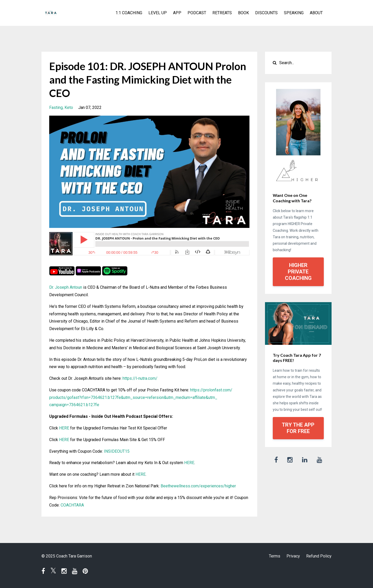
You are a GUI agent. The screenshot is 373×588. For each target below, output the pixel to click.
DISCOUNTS (266, 13)
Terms (275, 556)
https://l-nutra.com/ (140, 378)
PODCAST (197, 13)
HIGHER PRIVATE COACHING (298, 272)
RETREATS (222, 13)
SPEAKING (294, 13)
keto (69, 107)
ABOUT (316, 13)
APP (177, 13)
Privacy (293, 556)
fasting (56, 107)
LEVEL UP (158, 13)
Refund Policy (319, 556)
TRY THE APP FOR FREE (298, 428)
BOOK (243, 13)
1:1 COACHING (129, 13)
